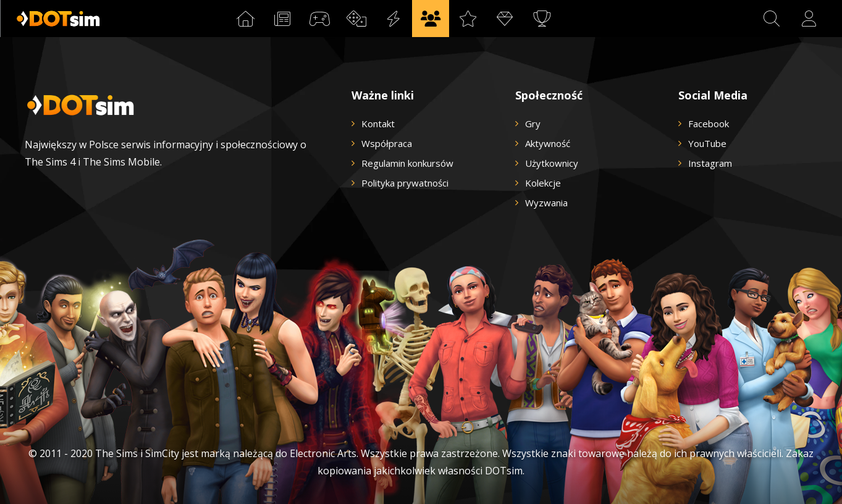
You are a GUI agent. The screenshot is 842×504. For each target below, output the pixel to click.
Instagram (710, 163)
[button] (772, 19)
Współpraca (387, 143)
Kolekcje (543, 183)
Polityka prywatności (405, 183)
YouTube (707, 143)
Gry (533, 124)
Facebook (709, 124)
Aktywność (548, 143)
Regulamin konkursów (407, 163)
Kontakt (378, 124)
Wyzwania (546, 203)
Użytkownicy (552, 163)
